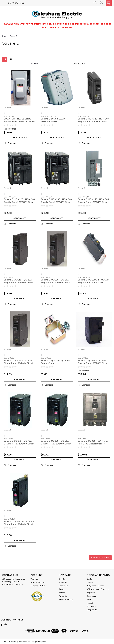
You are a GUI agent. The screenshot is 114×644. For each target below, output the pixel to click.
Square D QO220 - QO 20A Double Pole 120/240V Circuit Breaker (93, 362)
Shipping (62, 589)
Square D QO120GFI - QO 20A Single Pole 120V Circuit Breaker (94, 281)
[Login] (101, 3)
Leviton (90, 582)
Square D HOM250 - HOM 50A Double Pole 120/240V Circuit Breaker (93, 201)
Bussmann (91, 596)
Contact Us (63, 586)
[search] (95, 3)
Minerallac (91, 603)
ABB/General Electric (95, 586)
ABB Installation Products (98, 589)
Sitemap (45, 641)
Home (4, 36)
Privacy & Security (66, 600)
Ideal (89, 600)
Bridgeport (91, 606)
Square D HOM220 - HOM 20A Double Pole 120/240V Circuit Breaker (19, 201)
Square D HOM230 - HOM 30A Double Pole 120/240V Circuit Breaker (56, 201)
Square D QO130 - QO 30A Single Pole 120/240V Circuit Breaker (19, 362)
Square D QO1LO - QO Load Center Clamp (56, 362)
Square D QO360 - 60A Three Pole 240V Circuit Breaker (93, 442)
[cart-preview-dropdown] (108, 3)
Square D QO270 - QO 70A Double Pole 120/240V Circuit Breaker (19, 443)
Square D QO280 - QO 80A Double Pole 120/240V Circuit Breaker (56, 443)
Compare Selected (100, 558)
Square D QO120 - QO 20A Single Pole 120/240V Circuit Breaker (56, 281)
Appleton (91, 593)
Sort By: (35, 64)
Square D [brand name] (8, 108)
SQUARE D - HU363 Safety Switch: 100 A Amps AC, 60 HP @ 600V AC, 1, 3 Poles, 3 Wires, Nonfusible (19, 120)
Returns (62, 593)
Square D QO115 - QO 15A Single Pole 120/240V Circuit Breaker (19, 281)
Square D (14, 36)
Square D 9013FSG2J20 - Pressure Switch (53, 120)
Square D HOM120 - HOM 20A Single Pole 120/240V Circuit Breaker (93, 120)
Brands (62, 579)
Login (33, 582)
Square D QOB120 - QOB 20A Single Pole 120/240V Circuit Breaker (19, 523)
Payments (63, 596)
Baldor (90, 579)
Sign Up (41, 582)
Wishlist (34, 579)
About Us (63, 582)
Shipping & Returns (39, 586)
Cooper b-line (92, 610)
